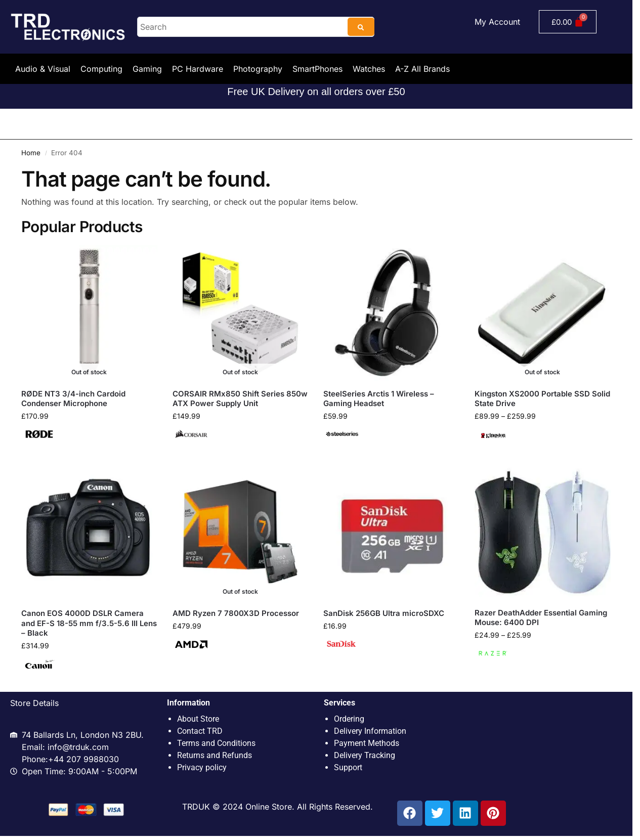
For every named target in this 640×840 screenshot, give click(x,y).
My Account (497, 22)
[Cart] (568, 22)
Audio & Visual (43, 69)
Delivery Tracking (365, 755)
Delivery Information (370, 731)
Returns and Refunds (215, 755)
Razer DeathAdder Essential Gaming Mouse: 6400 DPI (541, 618)
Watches (369, 69)
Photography (258, 69)
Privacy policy (202, 767)
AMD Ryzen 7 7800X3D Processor (236, 613)
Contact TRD (200, 731)
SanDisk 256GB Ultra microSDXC (384, 613)
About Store (198, 719)
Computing (101, 69)
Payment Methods (367, 743)
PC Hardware (198, 69)
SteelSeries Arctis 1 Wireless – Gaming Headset (379, 399)
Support (348, 767)
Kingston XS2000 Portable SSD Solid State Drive (542, 399)
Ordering (349, 719)
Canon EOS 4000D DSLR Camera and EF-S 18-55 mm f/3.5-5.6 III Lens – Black (89, 623)
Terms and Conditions (216, 743)
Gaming (147, 69)
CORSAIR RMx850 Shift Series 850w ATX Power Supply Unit (240, 399)
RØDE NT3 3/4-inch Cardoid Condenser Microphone (73, 399)
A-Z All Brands (422, 69)
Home (31, 153)
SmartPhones (317, 69)
